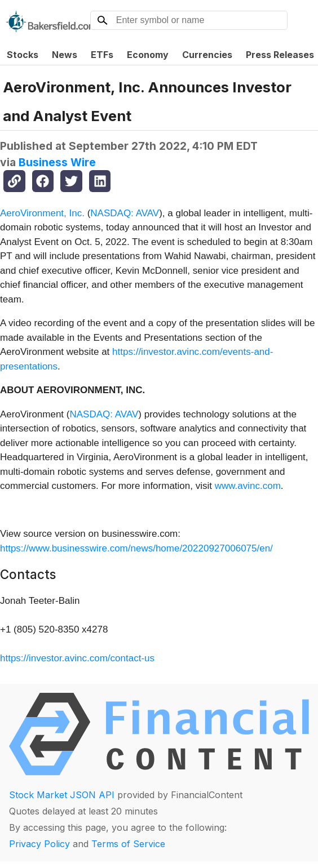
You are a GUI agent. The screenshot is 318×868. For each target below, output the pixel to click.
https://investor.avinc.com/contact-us (77, 658)
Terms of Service (128, 844)
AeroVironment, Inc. (42, 213)
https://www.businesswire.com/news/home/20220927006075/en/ (136, 548)
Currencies (207, 55)
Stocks (23, 55)
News (65, 55)
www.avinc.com (248, 486)
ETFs (102, 55)
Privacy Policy (39, 844)
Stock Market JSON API (62, 795)
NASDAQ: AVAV (125, 213)
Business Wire (57, 162)
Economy (148, 55)
